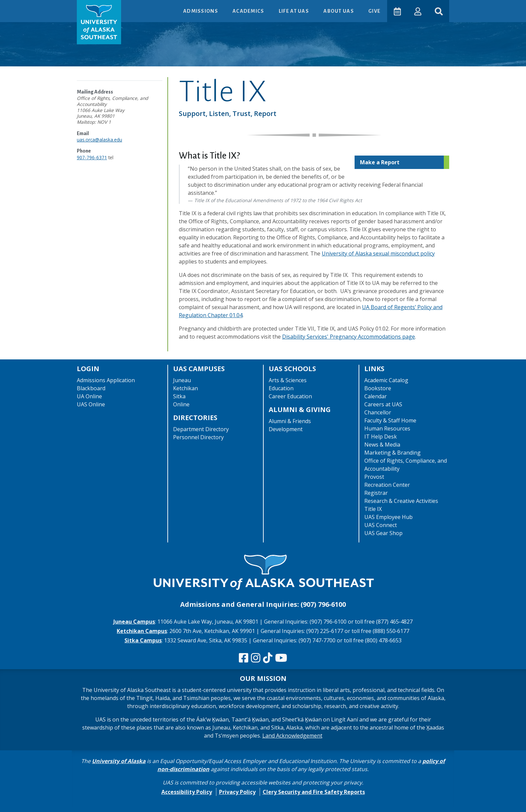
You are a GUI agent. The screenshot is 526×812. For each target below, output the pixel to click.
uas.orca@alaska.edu (99, 140)
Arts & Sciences (288, 380)
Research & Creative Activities (401, 501)
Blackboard (91, 388)
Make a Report (380, 162)
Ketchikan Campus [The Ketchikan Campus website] (142, 631)
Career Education (290, 396)
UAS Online (91, 404)
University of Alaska (119, 761)
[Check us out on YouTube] (281, 658)
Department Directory (201, 429)
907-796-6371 (92, 157)
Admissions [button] (201, 11)
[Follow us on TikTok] (268, 658)
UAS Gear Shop (383, 533)
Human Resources (387, 428)
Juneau (182, 380)
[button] (417, 11)
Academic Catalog (386, 380)
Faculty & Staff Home (390, 420)
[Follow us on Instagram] (256, 658)
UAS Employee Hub (388, 517)
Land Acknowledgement (292, 736)
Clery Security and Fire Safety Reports (314, 792)
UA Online (89, 396)
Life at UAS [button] (294, 11)
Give (374, 11)
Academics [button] (249, 11)
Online (181, 404)
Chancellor (378, 412)
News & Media (382, 445)
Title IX (373, 509)
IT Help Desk (381, 437)
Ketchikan (186, 388)
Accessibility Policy (187, 792)
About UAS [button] (339, 11)
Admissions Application (106, 380)
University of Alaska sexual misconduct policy (378, 253)
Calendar (376, 396)
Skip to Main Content (31, 7)
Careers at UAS (383, 404)
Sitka (179, 396)
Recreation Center (387, 485)
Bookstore (378, 388)
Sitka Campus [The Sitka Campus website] (143, 640)
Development (286, 429)
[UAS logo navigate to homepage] (99, 22)
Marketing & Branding (392, 453)
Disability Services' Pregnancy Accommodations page (349, 337)
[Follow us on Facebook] (244, 658)
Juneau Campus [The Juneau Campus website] (134, 622)
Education (281, 388)
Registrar (376, 493)
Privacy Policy (237, 792)
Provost (374, 477)
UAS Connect (381, 525)
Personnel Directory (198, 437)
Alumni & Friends (290, 421)
